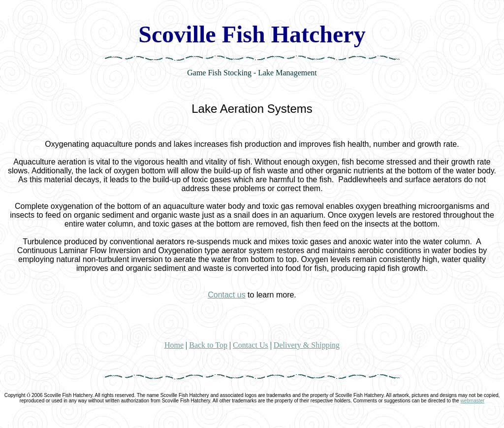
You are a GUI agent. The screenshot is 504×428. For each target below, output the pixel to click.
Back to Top (208, 345)
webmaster (472, 401)
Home (174, 345)
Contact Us (251, 345)
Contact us (226, 295)
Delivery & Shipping (307, 345)
